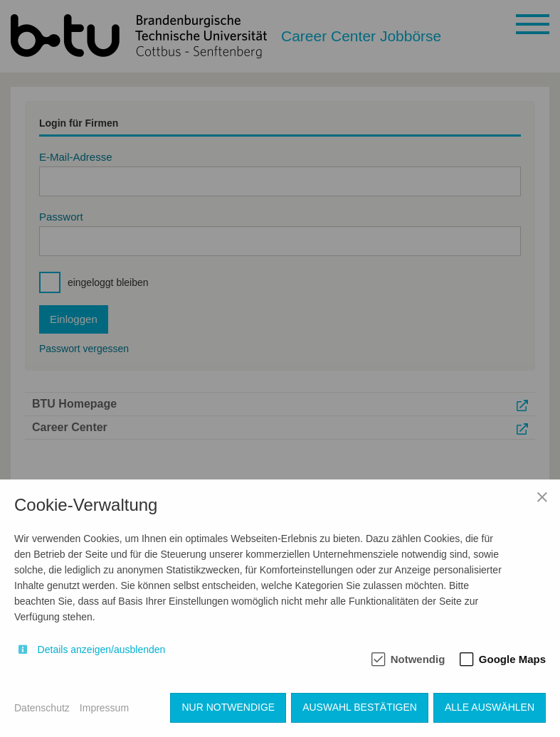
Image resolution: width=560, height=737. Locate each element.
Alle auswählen (490, 707)
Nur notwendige (228, 707)
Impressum (104, 708)
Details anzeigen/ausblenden (102, 649)
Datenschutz (42, 708)
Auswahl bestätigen (360, 707)
